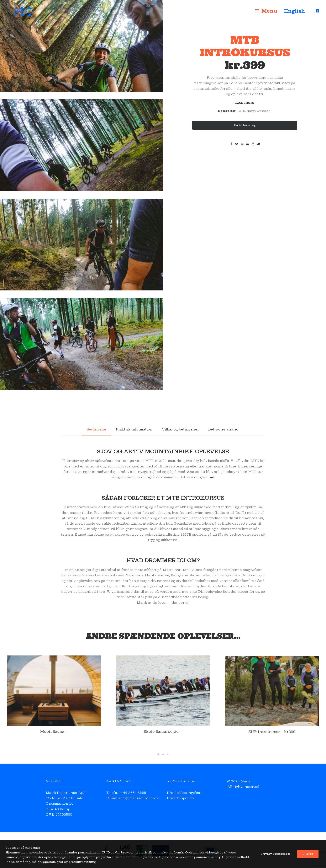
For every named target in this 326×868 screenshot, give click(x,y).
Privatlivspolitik (181, 798)
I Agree (308, 862)
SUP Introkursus (272, 745)
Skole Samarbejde (163, 738)
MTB (242, 111)
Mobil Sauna (54, 737)
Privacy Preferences (275, 862)
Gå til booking (245, 125)
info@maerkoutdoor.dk (139, 798)
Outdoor (263, 111)
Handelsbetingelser (184, 793)
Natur (251, 111)
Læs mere (245, 103)
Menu (269, 14)
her (212, 477)
